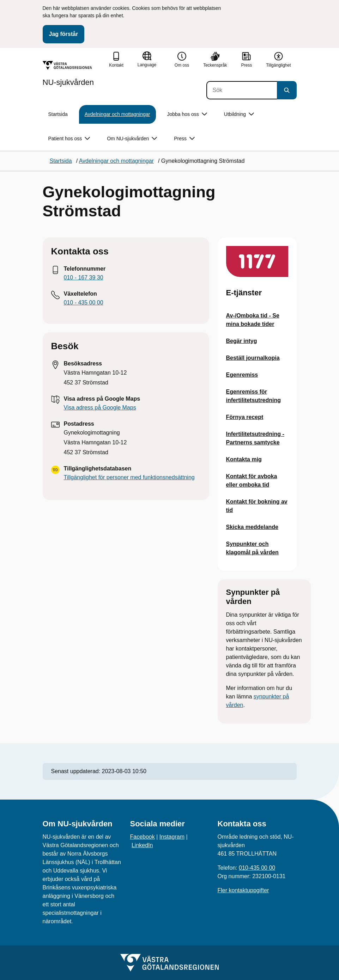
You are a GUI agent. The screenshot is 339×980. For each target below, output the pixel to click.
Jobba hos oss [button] (187, 114)
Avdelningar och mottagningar (117, 114)
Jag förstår (64, 34)
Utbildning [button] (239, 114)
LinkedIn (142, 845)
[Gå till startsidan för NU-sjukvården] (68, 74)
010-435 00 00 (257, 868)
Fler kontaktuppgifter (243, 890)
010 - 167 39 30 (84, 278)
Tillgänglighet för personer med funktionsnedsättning (129, 477)
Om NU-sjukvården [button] (132, 139)
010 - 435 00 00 (84, 303)
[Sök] (242, 90)
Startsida (58, 114)
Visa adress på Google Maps (100, 408)
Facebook (143, 837)
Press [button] (184, 139)
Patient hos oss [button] (69, 139)
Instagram (172, 837)
